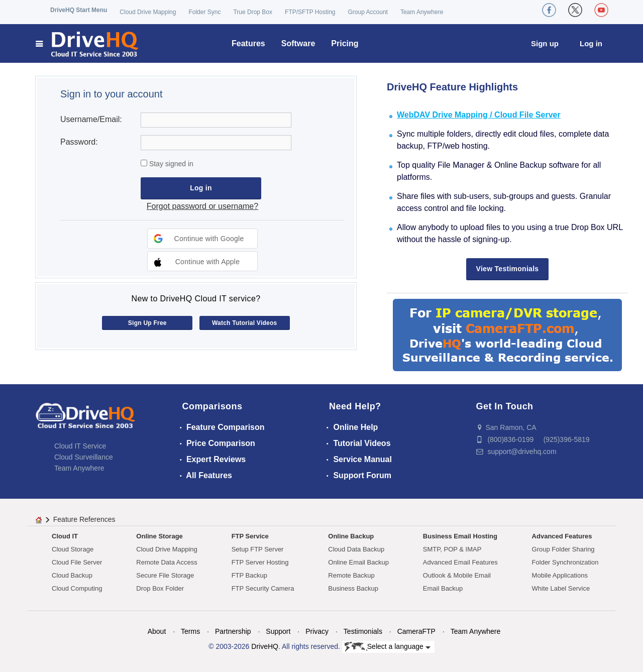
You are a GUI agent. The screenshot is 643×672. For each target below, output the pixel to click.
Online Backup (351, 536)
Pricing (345, 43)
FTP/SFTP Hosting (310, 12)
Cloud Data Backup (356, 549)
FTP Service (250, 536)
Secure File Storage (165, 575)
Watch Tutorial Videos (245, 323)
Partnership (233, 631)
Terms (190, 631)
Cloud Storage (73, 549)
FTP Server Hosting (260, 562)
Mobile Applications (560, 575)
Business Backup (353, 588)
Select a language (388, 647)
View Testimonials (508, 269)
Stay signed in (170, 164)
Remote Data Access (167, 562)
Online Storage (159, 536)
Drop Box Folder (160, 588)
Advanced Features (562, 536)
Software (298, 43)
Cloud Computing (77, 588)
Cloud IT (65, 536)
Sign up (545, 43)
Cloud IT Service (80, 446)
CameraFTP (416, 631)
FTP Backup (249, 575)
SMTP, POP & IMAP (452, 549)
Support (278, 631)
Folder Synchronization (565, 562)
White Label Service (561, 588)
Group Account (368, 12)
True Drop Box (253, 12)
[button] (202, 239)
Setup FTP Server (258, 549)
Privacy (317, 631)
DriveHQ (265, 646)
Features (248, 43)
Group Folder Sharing (563, 549)
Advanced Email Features (460, 562)
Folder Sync (204, 12)
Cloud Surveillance (84, 457)
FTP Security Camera (263, 588)
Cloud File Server (77, 562)
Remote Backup (351, 575)
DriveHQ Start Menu (79, 10)
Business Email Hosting (460, 536)
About (157, 631)
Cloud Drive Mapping (148, 12)
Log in (591, 43)
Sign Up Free (147, 323)
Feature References (84, 519)
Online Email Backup (358, 562)
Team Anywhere (422, 12)
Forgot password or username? (202, 206)
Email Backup (443, 588)
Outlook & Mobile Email (457, 575)
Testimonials (363, 631)
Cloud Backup (72, 575)
